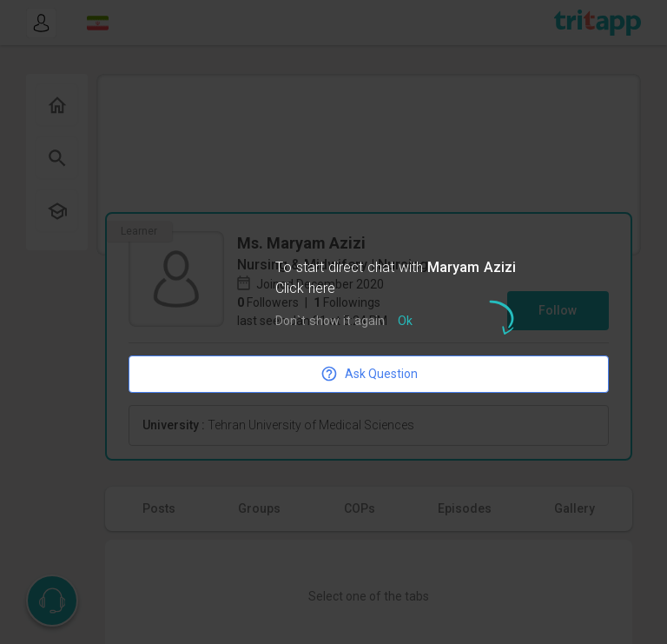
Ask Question (369, 374)
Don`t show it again (330, 322)
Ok (405, 322)
